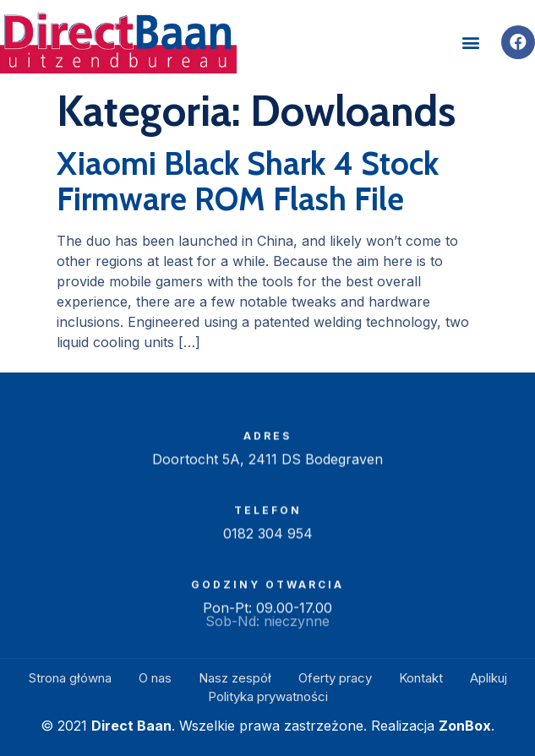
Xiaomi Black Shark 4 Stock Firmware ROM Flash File (248, 181)
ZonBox (465, 726)
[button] (470, 42)
